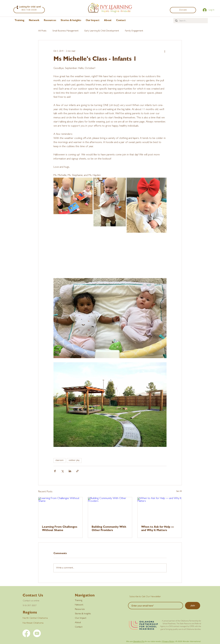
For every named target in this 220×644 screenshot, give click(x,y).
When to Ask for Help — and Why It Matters (158, 529)
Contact (79, 627)
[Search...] (190, 21)
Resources (80, 609)
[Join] (193, 606)
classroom (60, 460)
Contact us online (31, 601)
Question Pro (139, 641)
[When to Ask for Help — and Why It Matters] (160, 510)
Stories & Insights (83, 614)
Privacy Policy (168, 641)
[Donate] (183, 10)
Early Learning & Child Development (102, 31)
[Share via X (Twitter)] (62, 471)
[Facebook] (26, 633)
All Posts (42, 31)
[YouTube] (37, 633)
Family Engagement (134, 31)
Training (79, 601)
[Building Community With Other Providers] (110, 510)
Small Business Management (65, 31)
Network (79, 605)
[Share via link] (77, 471)
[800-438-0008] (29, 10)
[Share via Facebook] (55, 471)
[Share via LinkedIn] (70, 471)
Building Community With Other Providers (109, 529)
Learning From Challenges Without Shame (60, 529)
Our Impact (81, 618)
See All (179, 491)
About (78, 623)
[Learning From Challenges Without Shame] (60, 510)
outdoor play (74, 460)
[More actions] (165, 51)
